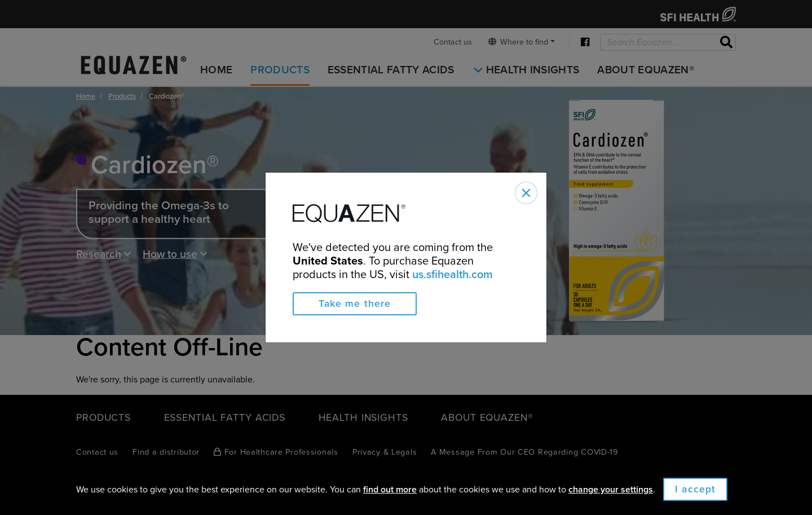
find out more (390, 490)
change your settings (611, 490)
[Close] (526, 193)
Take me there (355, 304)
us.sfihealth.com (453, 275)
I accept (695, 489)
